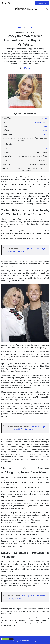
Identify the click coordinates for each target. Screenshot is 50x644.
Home (21, 27)
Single (46, 134)
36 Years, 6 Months (41, 122)
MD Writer (26, 68)
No (47, 144)
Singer (29, 27)
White (46, 148)
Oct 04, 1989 (44, 118)
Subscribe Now (42, 3)
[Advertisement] (18, 16)
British (46, 126)
